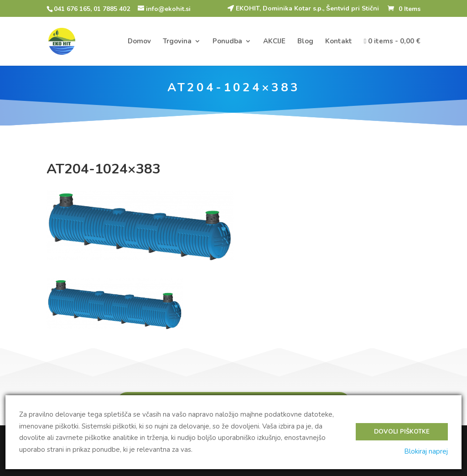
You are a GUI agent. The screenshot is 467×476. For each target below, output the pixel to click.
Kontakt (339, 42)
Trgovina (177, 42)
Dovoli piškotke (402, 432)
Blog (305, 42)
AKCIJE (274, 42)
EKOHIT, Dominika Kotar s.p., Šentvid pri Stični (303, 9)
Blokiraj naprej (426, 451)
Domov (139, 42)
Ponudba (227, 42)
